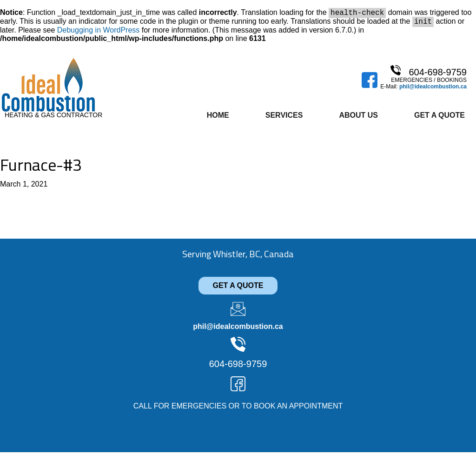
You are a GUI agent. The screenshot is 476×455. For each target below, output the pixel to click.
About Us (358, 118)
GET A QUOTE (238, 288)
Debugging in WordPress (99, 33)
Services (284, 118)
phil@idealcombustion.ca (433, 89)
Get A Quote (440, 118)
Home (218, 118)
